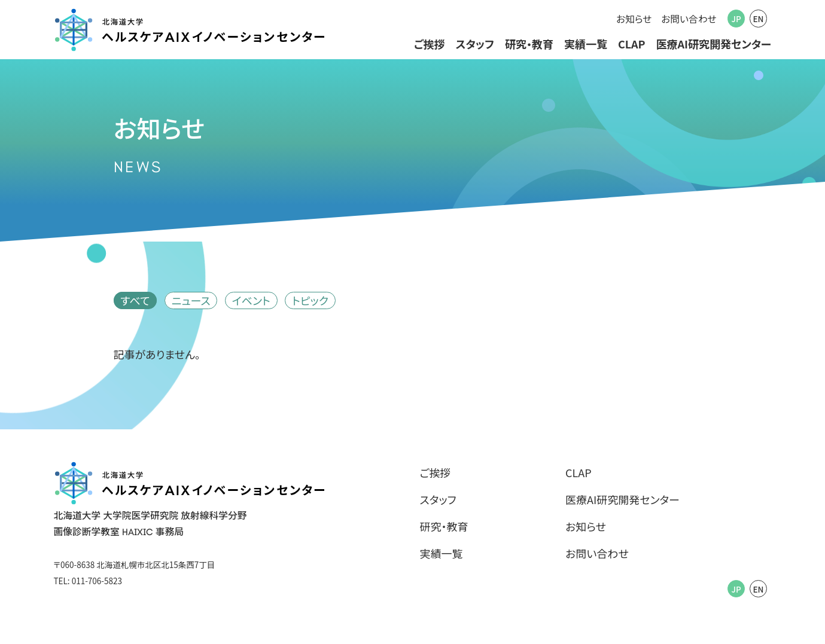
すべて (135, 300)
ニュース (191, 300)
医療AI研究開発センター (713, 44)
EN (758, 19)
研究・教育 (529, 44)
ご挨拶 (430, 44)
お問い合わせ (689, 19)
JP (736, 19)
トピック (310, 300)
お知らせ (634, 19)
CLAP (632, 44)
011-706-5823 (97, 581)
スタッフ (475, 44)
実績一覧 (586, 44)
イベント (251, 300)
